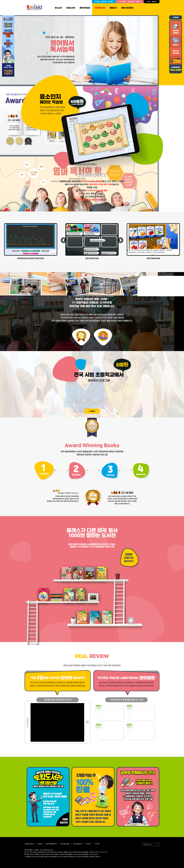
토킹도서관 (71, 8)
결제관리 (138, 2)
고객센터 (111, 2)
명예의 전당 (104, 2)
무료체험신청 (100, 8)
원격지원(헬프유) (77, 844)
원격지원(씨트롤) (65, 844)
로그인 (149, 2)
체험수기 (113, 8)
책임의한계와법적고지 (51, 844)
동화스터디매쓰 (127, 8)
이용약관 (40, 844)
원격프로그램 (131, 2)
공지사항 (97, 2)
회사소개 (58, 8)
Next (120, 241)
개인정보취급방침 (29, 844)
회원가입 (154, 2)
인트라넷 (97, 844)
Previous (64, 241)
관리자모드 (88, 844)
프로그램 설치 (123, 2)
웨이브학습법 (85, 8)
